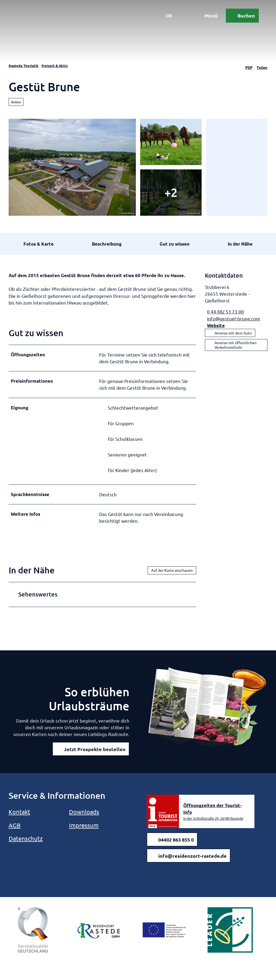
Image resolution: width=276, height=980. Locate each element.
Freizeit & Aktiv (55, 66)
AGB (15, 825)
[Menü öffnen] (207, 16)
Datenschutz (26, 838)
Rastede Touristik (24, 66)
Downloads (84, 812)
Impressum (84, 825)
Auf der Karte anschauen (172, 570)
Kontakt (19, 812)
